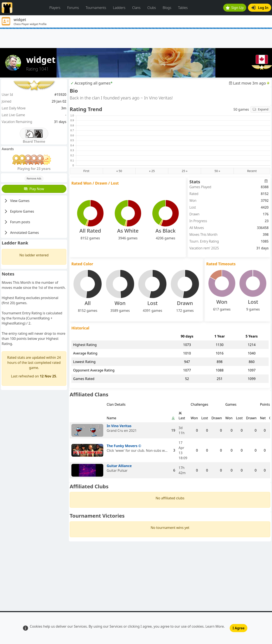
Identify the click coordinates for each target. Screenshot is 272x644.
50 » (217, 171)
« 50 (119, 171)
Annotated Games (21, 233)
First (86, 171)
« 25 (152, 171)
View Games (17, 201)
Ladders (119, 8)
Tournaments (96, 8)
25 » (185, 171)
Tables (183, 8)
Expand (260, 109)
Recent (252, 171)
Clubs (152, 8)
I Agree (238, 628)
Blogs (167, 8)
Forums (73, 8)
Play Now (34, 189)
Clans (136, 8)
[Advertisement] (136, 38)
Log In (260, 8)
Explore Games (19, 211)
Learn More (215, 626)
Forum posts (17, 222)
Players (55, 8)
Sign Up (235, 8)
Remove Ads (34, 179)
